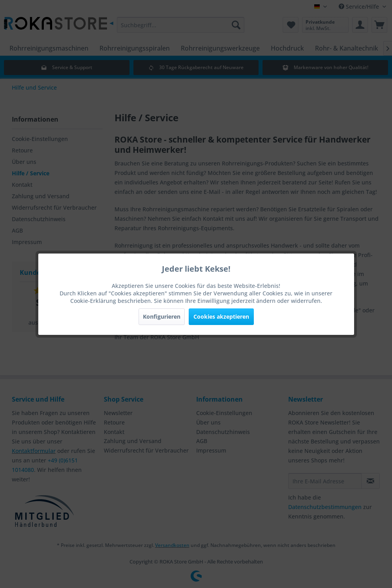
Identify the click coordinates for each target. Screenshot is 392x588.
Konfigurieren (162, 317)
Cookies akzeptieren (221, 317)
